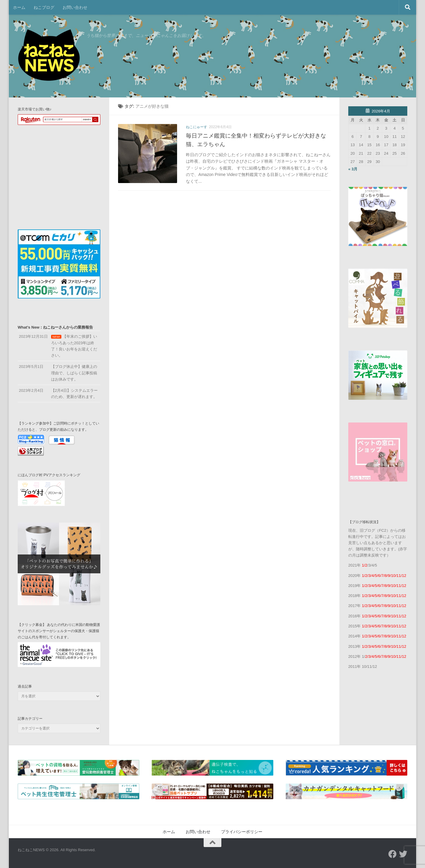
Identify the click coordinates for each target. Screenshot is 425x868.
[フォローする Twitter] (403, 854)
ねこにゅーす (197, 127)
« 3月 (353, 169)
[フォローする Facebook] (393, 854)
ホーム (19, 7)
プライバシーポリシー (242, 832)
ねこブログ (44, 7)
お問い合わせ (75, 7)
